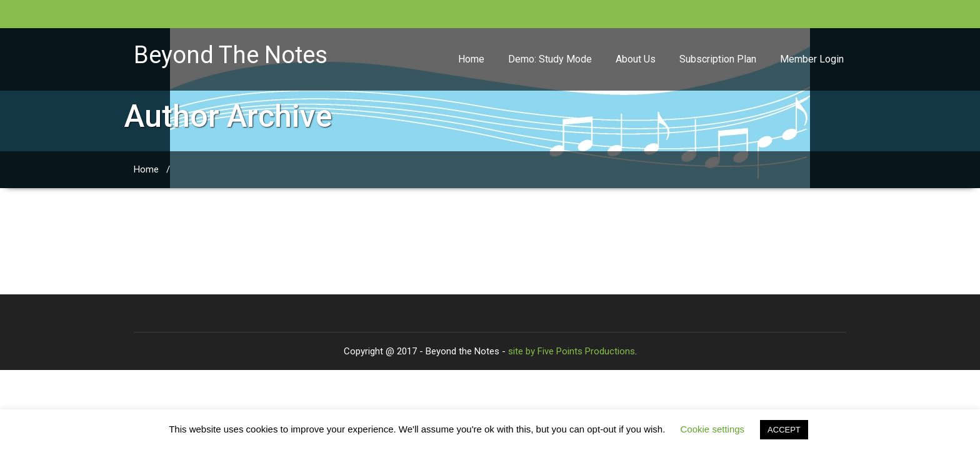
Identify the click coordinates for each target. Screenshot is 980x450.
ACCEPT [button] (784, 430)
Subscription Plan (718, 59)
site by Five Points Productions (572, 351)
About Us (636, 59)
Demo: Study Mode (550, 59)
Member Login (812, 59)
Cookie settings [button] (713, 429)
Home (471, 59)
